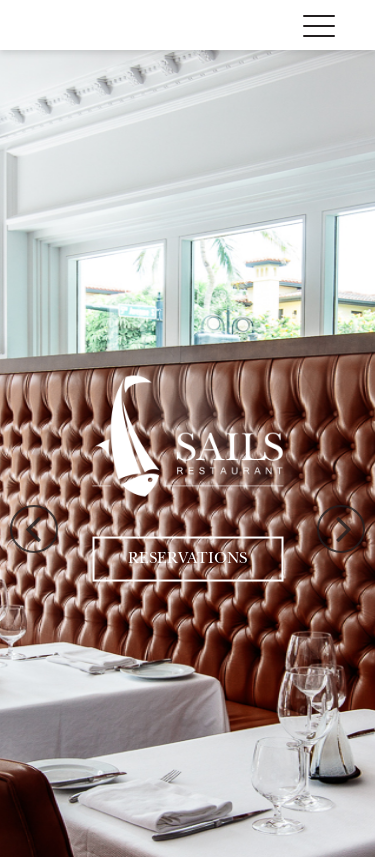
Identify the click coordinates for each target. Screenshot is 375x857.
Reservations (187, 559)
